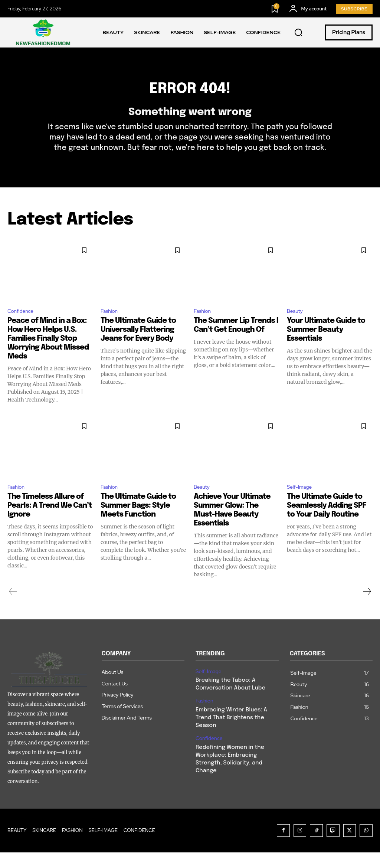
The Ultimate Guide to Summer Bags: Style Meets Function (138, 521)
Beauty (296, 324)
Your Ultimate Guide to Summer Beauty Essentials (326, 344)
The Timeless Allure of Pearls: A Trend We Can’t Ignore (50, 521)
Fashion (111, 324)
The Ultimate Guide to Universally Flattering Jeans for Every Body (138, 344)
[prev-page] (13, 607)
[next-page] (367, 607)
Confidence (23, 324)
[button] (298, 33)
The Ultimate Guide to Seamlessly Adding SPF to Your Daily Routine (327, 521)
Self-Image (302, 502)
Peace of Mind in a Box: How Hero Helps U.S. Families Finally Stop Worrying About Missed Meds (48, 353)
